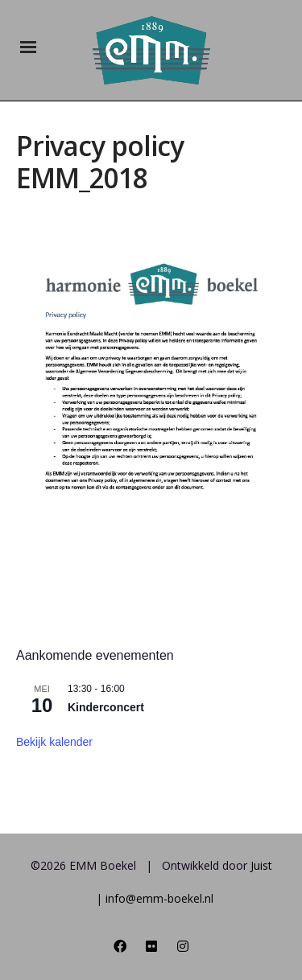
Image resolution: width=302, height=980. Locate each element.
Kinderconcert (106, 707)
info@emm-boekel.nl (159, 898)
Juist (261, 865)
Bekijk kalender (54, 742)
